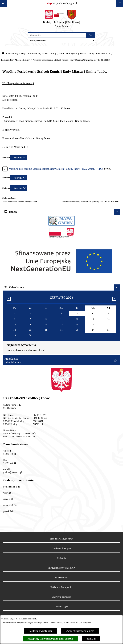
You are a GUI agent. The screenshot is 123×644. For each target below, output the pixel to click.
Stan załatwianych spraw (62, 539)
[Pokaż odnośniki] (3, 3)
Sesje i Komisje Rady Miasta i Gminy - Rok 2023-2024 (85, 53)
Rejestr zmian (62, 578)
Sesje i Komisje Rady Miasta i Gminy (39, 53)
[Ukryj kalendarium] (117, 287)
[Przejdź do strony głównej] (62, 19)
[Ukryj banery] (117, 212)
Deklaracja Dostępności (61, 587)
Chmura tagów (61, 607)
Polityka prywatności (40, 631)
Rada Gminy (12, 53)
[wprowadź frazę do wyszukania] (57, 35)
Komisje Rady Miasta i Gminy (15, 60)
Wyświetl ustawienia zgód (80, 631)
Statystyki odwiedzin (61, 597)
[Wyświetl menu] (120, 3)
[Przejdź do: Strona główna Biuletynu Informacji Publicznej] (3, 53)
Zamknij (91, 639)
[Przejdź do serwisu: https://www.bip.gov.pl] (61, 3)
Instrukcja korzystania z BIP (62, 568)
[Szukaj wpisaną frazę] (91, 35)
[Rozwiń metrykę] (19, 158)
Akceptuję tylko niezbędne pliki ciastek (50, 639)
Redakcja (62, 558)
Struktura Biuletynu (62, 548)
